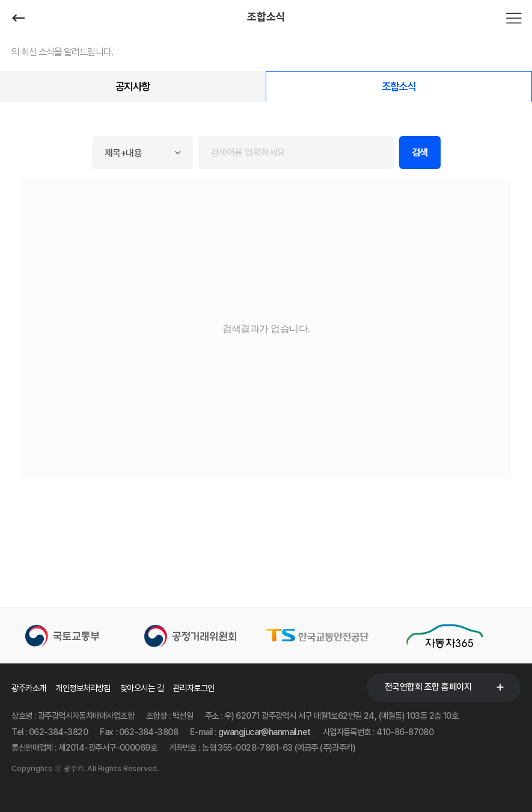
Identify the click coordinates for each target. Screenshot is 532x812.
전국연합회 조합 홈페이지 (428, 687)
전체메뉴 (514, 18)
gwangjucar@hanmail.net (264, 732)
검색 (420, 152)
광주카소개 (29, 688)
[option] (75, 636)
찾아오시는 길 (142, 688)
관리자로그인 (194, 688)
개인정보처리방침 (83, 688)
